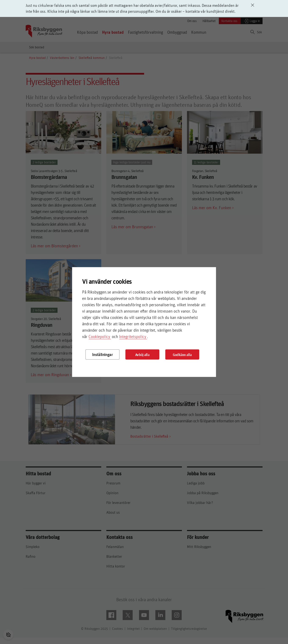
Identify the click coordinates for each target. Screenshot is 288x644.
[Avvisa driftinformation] (253, 5)
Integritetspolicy (133, 337)
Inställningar (102, 354)
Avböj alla (142, 355)
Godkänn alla (182, 355)
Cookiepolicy (99, 337)
